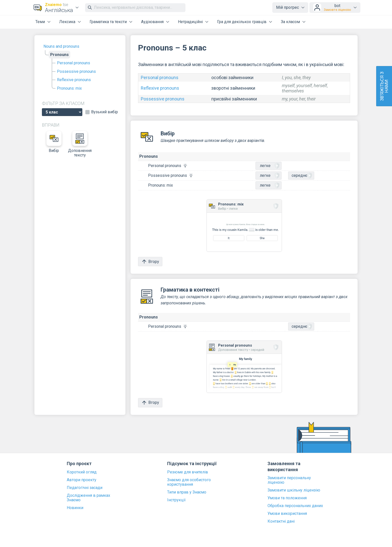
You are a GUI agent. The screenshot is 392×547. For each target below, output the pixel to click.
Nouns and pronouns (61, 46)
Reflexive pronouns (74, 80)
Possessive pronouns (76, 71)
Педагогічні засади (85, 488)
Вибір (54, 142)
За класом (290, 22)
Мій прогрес (287, 7)
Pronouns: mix (69, 88)
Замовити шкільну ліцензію (294, 490)
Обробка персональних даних (295, 506)
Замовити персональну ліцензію (289, 480)
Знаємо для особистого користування (189, 482)
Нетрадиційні (190, 22)
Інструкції (176, 500)
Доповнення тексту (80, 144)
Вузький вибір (105, 112)
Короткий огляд (82, 472)
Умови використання (287, 514)
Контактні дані (281, 521)
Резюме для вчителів (188, 472)
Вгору (150, 262)
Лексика (67, 22)
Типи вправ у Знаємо (187, 492)
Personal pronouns (74, 63)
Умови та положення (287, 498)
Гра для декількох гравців (242, 22)
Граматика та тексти (108, 22)
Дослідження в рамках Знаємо (88, 498)
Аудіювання (152, 22)
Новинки (75, 508)
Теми (40, 22)
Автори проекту (82, 480)
